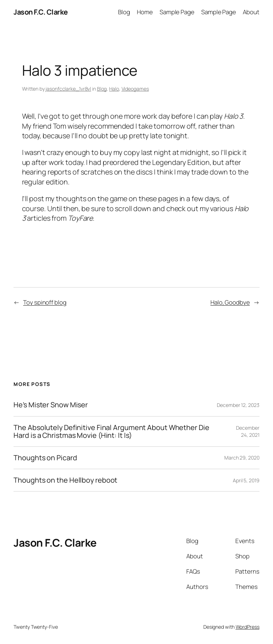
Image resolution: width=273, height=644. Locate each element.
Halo (114, 89)
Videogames (135, 89)
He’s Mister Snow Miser (51, 405)
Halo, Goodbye (230, 302)
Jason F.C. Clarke (41, 12)
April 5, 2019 (246, 480)
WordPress (248, 627)
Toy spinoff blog (45, 302)
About (251, 12)
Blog (124, 12)
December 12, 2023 (238, 405)
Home (145, 12)
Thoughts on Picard (45, 458)
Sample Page (177, 12)
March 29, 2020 (242, 458)
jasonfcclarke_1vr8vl (68, 89)
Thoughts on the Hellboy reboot (65, 480)
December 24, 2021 (248, 431)
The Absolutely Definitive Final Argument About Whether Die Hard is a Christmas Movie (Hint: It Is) (111, 431)
